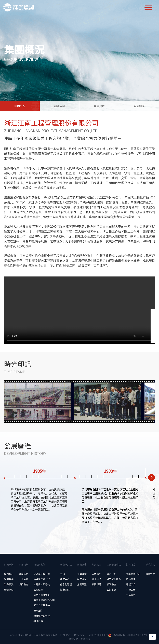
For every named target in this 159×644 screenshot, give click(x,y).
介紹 (62, 574)
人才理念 (97, 574)
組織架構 (60, 106)
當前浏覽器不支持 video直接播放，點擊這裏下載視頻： (80, 310)
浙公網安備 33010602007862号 (130, 635)
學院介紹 (111, 574)
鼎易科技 (85, 639)
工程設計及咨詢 (42, 584)
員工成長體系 (114, 579)
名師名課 (111, 590)
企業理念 (82, 574)
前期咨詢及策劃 (42, 595)
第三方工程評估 (42, 605)
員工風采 (82, 579)
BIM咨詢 (38, 611)
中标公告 (131, 595)
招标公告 (131, 579)
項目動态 (23, 584)
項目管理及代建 (42, 579)
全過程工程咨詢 (42, 574)
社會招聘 (97, 579)
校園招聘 (97, 584)
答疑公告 (131, 584)
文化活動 (23, 579)
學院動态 (111, 584)
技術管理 (65, 590)
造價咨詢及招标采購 (44, 600)
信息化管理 (66, 584)
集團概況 (20, 106)
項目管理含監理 (42, 616)
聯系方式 (150, 574)
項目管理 (38, 621)
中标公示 (131, 590)
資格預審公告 (133, 574)
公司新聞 (23, 574)
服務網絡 (139, 106)
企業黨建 (82, 584)
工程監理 (38, 590)
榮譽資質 (99, 106)
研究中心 (65, 579)
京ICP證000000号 (98, 635)
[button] (152, 477)
